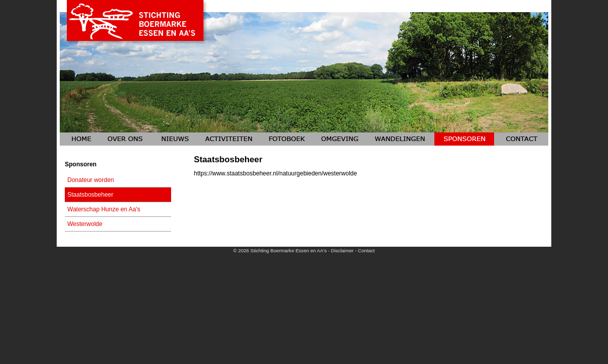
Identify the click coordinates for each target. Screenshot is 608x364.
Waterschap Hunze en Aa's (104, 209)
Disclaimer (342, 251)
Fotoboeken (287, 139)
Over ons (126, 139)
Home (80, 139)
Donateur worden (91, 180)
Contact (521, 139)
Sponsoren (464, 139)
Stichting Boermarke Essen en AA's (137, 22)
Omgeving (340, 139)
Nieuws (175, 139)
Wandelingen (401, 139)
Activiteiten (229, 139)
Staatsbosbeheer (90, 195)
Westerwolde (85, 224)
